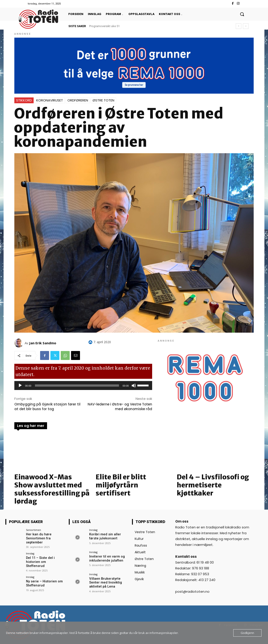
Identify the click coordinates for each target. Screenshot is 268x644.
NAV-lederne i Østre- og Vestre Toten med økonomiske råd (120, 407)
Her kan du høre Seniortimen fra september (38, 538)
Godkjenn (247, 633)
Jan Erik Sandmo (43, 343)
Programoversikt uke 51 (104, 26)
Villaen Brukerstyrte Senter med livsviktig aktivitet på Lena (105, 582)
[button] (242, 14)
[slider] (77, 386)
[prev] (239, 26)
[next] (246, 26)
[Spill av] (20, 386)
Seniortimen (33, 530)
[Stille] (134, 386)
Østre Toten (103, 100)
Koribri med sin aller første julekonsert (104, 536)
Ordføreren (78, 100)
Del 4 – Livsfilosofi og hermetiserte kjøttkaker (213, 485)
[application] (83, 386)
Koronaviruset (50, 100)
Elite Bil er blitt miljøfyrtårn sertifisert (121, 485)
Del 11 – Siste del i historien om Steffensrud (44, 559)
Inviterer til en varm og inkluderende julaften (106, 558)
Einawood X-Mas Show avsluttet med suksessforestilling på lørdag (52, 489)
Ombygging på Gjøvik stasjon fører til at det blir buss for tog (47, 407)
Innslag (30, 553)
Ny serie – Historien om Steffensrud (43, 581)
